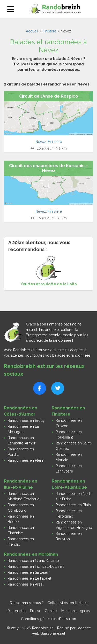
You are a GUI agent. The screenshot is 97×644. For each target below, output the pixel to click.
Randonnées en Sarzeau (28, 572)
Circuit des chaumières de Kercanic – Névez (49, 168)
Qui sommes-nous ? (27, 603)
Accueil (32, 31)
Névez (41, 142)
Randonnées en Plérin (26, 460)
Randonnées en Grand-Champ (33, 561)
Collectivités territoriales (67, 603)
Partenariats (17, 611)
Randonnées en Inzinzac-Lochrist (36, 566)
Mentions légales (76, 611)
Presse (36, 611)
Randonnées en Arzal (26, 584)
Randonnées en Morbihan (31, 554)
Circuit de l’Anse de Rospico (49, 96)
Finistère (49, 31)
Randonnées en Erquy (26, 420)
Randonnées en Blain (73, 505)
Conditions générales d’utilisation (48, 619)
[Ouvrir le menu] (11, 9)
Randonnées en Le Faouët (29, 578)
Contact (51, 611)
